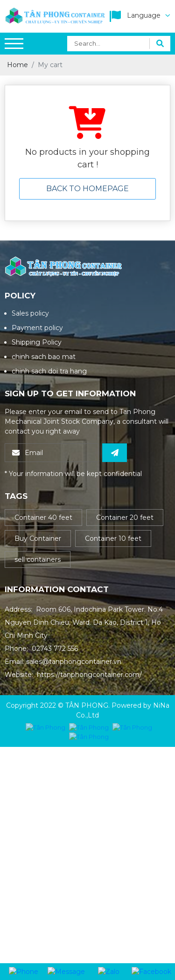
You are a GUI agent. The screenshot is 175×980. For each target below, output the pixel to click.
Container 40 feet (43, 518)
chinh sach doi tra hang (49, 371)
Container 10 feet (113, 538)
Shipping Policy (37, 342)
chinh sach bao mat (44, 357)
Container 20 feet (125, 518)
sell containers (38, 559)
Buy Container (38, 538)
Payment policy (37, 328)
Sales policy (30, 313)
